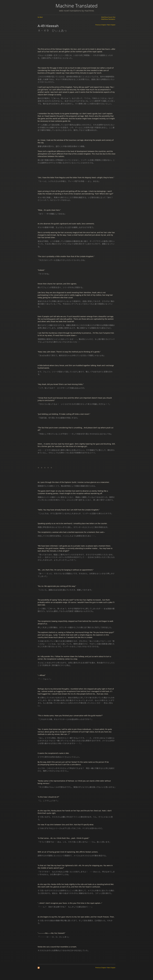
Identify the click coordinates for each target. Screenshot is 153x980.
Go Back (40, 17)
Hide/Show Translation (108, 19)
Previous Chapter (101, 25)
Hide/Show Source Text (108, 17)
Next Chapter (111, 25)
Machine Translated (77, 6)
